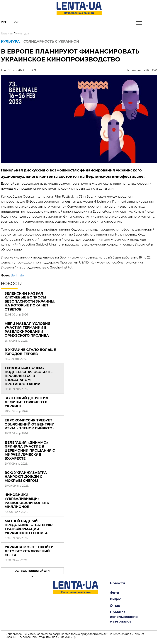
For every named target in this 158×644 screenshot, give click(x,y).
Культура (22, 33)
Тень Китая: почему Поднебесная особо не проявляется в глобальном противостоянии (29, 376)
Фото (115, 593)
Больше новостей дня (32, 571)
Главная (7, 33)
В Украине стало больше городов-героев (30, 352)
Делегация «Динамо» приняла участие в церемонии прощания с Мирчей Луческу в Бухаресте (30, 451)
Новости (118, 583)
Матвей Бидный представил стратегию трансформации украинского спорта (29, 527)
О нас (115, 606)
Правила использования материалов (124, 617)
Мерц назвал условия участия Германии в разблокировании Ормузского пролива (27, 330)
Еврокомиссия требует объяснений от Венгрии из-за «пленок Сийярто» (30, 424)
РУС (154, 70)
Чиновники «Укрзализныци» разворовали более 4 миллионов (27, 501)
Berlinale (17, 275)
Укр (4, 22)
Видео (116, 599)
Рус (17, 22)
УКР (146, 70)
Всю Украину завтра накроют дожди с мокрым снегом (26, 477)
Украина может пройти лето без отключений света (29, 551)
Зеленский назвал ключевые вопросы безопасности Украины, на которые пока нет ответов (30, 301)
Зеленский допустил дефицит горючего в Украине (26, 402)
